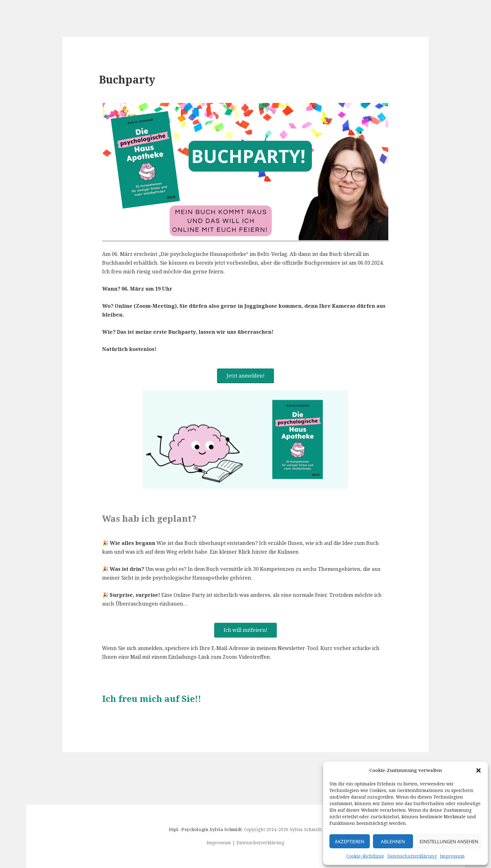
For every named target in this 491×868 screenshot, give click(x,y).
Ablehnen (393, 841)
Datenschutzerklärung (412, 856)
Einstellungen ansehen (449, 841)
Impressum (452, 856)
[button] (478, 770)
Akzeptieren (349, 841)
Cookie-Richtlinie (365, 856)
